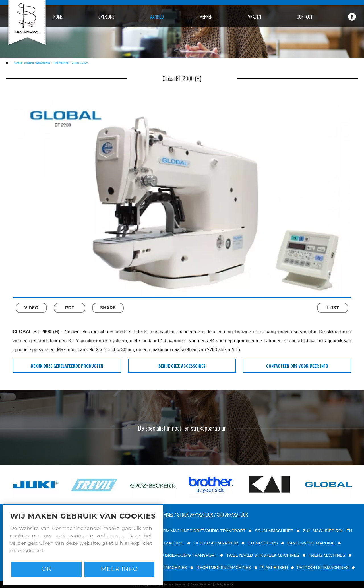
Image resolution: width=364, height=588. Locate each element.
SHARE (108, 308)
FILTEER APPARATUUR (216, 543)
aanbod (157, 17)
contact (305, 17)
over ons (106, 17)
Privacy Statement (176, 584)
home (58, 17)
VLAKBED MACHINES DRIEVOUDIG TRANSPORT (170, 555)
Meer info (120, 569)
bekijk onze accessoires (182, 366)
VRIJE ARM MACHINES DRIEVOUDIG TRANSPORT (197, 531)
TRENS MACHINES (327, 555)
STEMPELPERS (263, 543)
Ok (46, 569)
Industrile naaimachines (37, 63)
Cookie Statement (201, 584)
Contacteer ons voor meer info (297, 366)
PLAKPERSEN (274, 568)
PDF (70, 308)
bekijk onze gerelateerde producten (67, 366)
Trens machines (61, 63)
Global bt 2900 (80, 63)
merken (206, 17)
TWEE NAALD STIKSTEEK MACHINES (263, 555)
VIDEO (31, 308)
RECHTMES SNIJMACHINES (224, 568)
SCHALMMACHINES (274, 531)
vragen (255, 17)
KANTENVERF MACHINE (311, 543)
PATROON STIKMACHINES (323, 568)
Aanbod (18, 63)
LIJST (333, 308)
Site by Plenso (224, 584)
